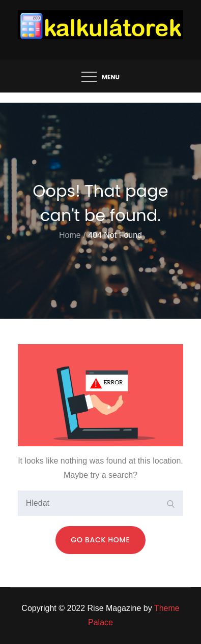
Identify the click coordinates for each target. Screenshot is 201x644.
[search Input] (101, 503)
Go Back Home (100, 540)
